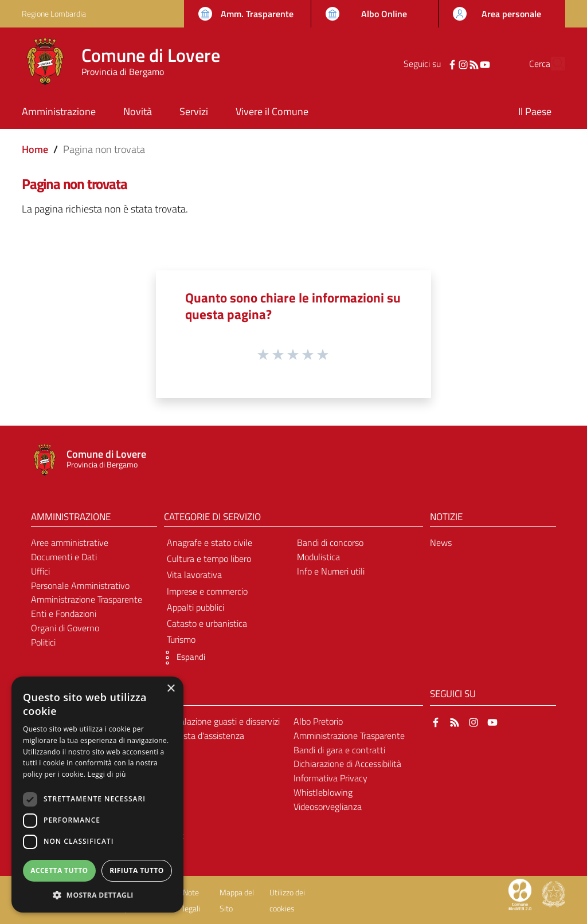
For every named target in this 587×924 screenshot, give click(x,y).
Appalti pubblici (195, 607)
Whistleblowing (323, 792)
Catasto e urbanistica (207, 623)
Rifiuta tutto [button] (137, 870)
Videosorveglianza (328, 807)
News (441, 542)
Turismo (181, 639)
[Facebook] (431, 64)
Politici (43, 642)
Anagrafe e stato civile (210, 542)
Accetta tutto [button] (59, 870)
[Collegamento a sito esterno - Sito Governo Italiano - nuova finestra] (554, 894)
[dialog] (97, 795)
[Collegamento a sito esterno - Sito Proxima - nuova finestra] (520, 894)
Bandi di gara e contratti (339, 750)
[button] (182, 658)
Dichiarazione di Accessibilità (347, 764)
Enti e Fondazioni (64, 614)
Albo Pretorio (318, 721)
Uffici (40, 571)
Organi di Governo (65, 628)
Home (35, 149)
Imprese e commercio (207, 591)
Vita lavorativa (194, 575)
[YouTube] (463, 64)
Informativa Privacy (330, 778)
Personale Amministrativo (80, 585)
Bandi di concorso (330, 542)
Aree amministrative (70, 542)
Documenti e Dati (64, 557)
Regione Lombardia (54, 13)
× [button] (171, 689)
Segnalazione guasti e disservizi (220, 721)
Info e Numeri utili (331, 571)
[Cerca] (551, 64)
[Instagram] (441, 64)
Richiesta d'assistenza (202, 736)
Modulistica (318, 557)
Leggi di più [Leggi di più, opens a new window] (107, 774)
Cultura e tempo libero (209, 559)
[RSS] (452, 64)
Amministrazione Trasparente (87, 599)
